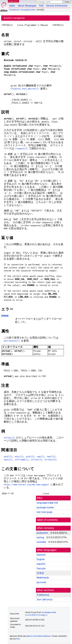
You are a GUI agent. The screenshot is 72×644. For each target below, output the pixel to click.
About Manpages (27, 6)
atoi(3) (19, 456)
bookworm (15, 10)
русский (41, 582)
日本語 (40, 573)
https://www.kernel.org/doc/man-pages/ (27, 484)
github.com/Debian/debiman (39, 636)
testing (40, 537)
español (41, 564)
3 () (43, 595)
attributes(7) (12, 341)
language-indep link (47, 503)
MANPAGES (13, 1)
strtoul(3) (51, 460)
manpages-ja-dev (28, 10)
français (41, 568)
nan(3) (41, 456)
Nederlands (43, 578)
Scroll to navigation (14, 18)
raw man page (44, 512)
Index (12, 6)
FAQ (41, 6)
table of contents (47, 520)
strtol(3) (9, 438)
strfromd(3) (22, 460)
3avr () (45, 599)
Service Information (57, 6)
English (41, 559)
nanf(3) (51, 456)
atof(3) (8, 456)
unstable (41, 542)
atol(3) (30, 456)
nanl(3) (8, 460)
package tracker (45, 507)
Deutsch (41, 555)
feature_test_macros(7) (25, 89)
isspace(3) (21, 148)
